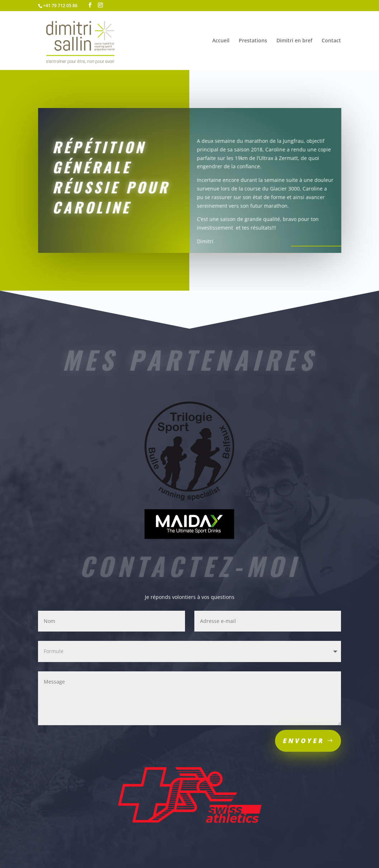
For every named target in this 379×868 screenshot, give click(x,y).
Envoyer (304, 741)
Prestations (253, 41)
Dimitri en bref (294, 41)
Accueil (221, 41)
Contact (331, 41)
